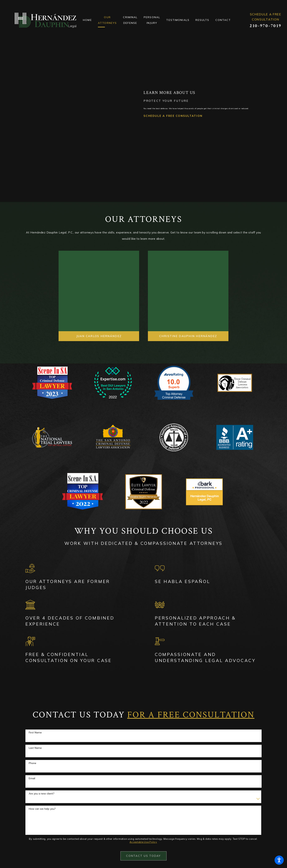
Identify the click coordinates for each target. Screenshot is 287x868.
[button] (279, 860)
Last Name (35, 748)
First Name (35, 733)
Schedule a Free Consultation (173, 126)
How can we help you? (42, 809)
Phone (32, 763)
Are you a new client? (42, 794)
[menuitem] (90, 20)
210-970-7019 (266, 26)
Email (32, 778)
